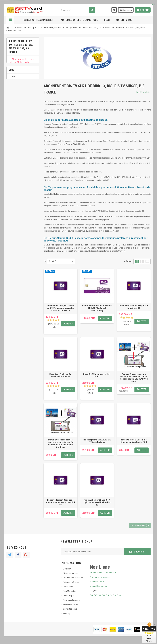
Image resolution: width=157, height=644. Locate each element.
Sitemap (67, 613)
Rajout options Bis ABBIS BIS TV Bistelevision (97, 441)
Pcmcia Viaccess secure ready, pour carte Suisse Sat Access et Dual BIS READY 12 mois (134, 378)
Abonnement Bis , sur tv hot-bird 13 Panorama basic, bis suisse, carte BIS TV (60, 308)
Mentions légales (71, 573)
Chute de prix (69, 596)
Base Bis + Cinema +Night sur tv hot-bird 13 (134, 307)
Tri (45, 261)
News (13, 114)
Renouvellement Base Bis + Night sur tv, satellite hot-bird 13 (97, 502)
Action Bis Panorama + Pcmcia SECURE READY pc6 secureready (97, 308)
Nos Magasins (69, 591)
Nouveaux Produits (71, 600)
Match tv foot (125, 20)
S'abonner (137, 552)
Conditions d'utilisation (73, 578)
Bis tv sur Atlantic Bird (22, 73)
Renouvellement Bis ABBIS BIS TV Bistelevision (20, 91)
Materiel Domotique (99, 586)
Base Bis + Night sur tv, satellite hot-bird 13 (60, 375)
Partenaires (68, 587)
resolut (14, 137)
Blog (107, 20)
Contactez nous (70, 609)
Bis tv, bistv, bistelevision (22, 128)
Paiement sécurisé (71, 582)
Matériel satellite (97, 582)
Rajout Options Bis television (19, 80)
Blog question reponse (100, 577)
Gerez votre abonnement (39, 20)
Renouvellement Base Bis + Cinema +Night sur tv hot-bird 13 (60, 502)
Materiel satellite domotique (79, 20)
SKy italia (15, 123)
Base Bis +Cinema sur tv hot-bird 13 (97, 375)
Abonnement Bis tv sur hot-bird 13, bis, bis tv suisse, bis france (21, 64)
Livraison (67, 569)
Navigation (10, 20)
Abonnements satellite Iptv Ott (103, 573)
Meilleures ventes (71, 604)
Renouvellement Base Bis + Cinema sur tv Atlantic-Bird (134, 441)
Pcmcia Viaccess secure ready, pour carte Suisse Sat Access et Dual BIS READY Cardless (60, 443)
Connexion (126, 10)
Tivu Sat (14, 133)
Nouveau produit (18, 119)
